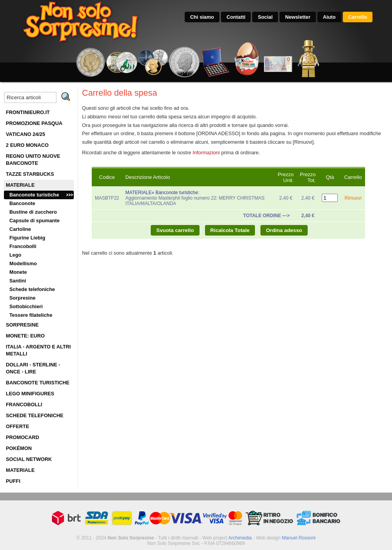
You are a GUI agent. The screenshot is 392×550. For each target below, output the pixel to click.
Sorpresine (22, 298)
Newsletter (298, 17)
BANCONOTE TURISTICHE (38, 383)
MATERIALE (20, 185)
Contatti (236, 17)
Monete (18, 272)
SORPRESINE (22, 325)
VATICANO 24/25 (26, 134)
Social (265, 17)
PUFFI (13, 481)
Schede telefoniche (32, 289)
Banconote (22, 203)
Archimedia (240, 538)
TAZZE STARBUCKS (30, 174)
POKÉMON (19, 448)
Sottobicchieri (26, 306)
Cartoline (20, 229)
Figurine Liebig (27, 238)
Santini (18, 281)
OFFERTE (18, 426)
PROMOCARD (22, 437)
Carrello (358, 17)
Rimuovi (353, 198)
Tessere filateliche (31, 315)
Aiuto (329, 17)
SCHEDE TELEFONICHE (35, 415)
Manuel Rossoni (299, 538)
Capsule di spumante (35, 221)
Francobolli (23, 246)
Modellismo (23, 263)
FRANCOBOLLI (24, 404)
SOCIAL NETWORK (29, 459)
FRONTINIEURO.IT (28, 112)
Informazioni (206, 153)
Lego (15, 255)
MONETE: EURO (25, 336)
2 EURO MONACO (27, 145)
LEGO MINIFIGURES (30, 394)
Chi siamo (202, 17)
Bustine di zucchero (33, 212)
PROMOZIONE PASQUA (34, 123)
